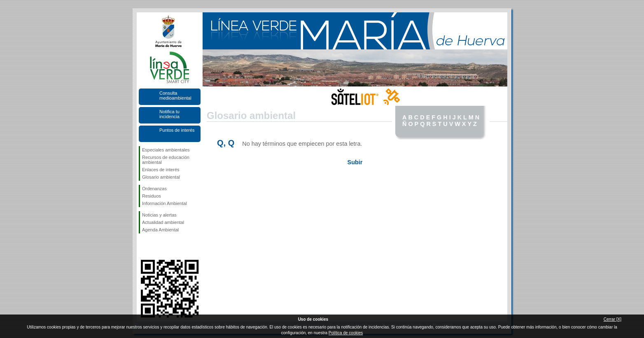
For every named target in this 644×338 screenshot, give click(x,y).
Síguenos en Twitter (157, 247)
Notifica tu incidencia (169, 114)
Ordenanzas (154, 189)
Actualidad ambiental (163, 222)
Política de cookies (346, 333)
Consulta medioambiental (175, 96)
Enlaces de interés (161, 170)
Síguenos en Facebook (144, 247)
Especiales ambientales (166, 150)
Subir (355, 162)
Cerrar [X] (612, 319)
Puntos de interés (177, 130)
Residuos (152, 196)
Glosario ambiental (161, 177)
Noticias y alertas (159, 215)
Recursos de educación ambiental (166, 160)
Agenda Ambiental (160, 230)
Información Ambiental (164, 203)
